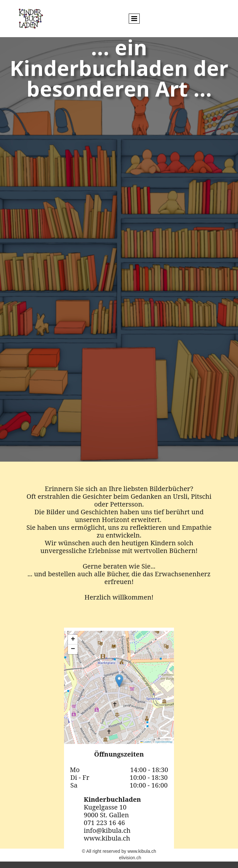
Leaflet (146, 742)
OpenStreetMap (164, 742)
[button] (119, 681)
